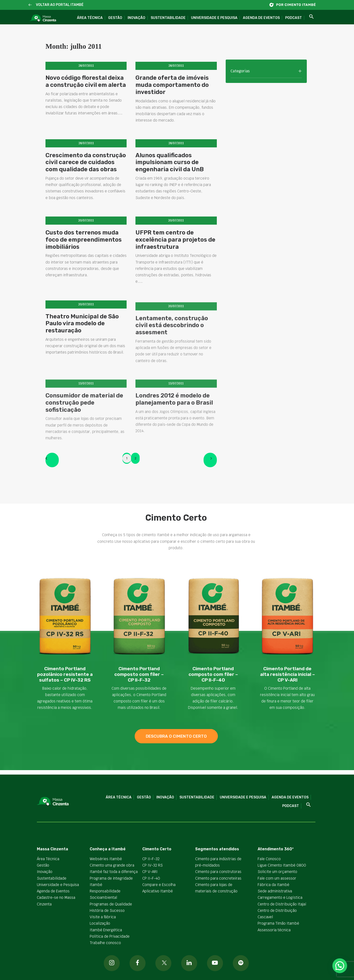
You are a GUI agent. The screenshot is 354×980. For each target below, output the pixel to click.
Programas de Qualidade (111, 904)
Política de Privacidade (110, 936)
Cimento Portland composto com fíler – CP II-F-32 (139, 674)
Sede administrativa (275, 891)
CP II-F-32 (151, 859)
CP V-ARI (150, 872)
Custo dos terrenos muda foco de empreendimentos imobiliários (84, 250)
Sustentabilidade (168, 18)
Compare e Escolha (159, 885)
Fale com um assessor (277, 878)
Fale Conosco (269, 859)
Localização (100, 923)
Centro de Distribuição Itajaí (282, 904)
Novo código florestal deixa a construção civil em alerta (86, 81)
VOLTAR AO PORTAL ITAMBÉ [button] (60, 5)
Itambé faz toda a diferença (114, 872)
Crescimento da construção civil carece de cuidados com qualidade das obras (86, 162)
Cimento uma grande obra (112, 865)
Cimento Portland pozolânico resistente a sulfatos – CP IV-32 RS (65, 674)
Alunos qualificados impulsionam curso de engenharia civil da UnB (170, 162)
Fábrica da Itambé (273, 885)
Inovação (136, 18)
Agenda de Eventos (261, 18)
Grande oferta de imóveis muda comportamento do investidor (172, 85)
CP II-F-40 (151, 878)
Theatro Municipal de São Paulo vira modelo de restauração (82, 347)
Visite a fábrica (103, 917)
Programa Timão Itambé (278, 923)
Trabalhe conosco (105, 943)
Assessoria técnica (274, 930)
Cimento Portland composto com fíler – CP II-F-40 (213, 674)
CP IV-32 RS (153, 865)
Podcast (294, 18)
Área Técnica (90, 18)
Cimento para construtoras (218, 872)
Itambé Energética (106, 930)
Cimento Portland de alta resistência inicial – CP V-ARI (288, 674)
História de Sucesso (107, 910)
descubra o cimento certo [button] (176, 736)
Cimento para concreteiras (218, 878)
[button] (30, 5)
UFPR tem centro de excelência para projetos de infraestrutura (175, 256)
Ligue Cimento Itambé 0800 (282, 865)
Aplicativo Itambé (158, 891)
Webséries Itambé (106, 859)
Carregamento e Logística (280, 897)
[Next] (210, 460)
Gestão (115, 18)
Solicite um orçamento (277, 872)
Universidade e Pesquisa (214, 18)
